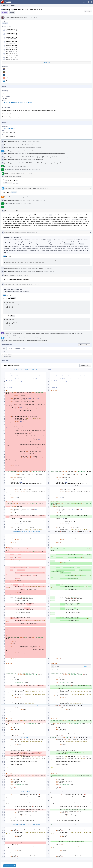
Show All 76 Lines (26, 705)
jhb (6, 75)
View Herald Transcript (28, 145)
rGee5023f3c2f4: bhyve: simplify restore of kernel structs (18, 102)
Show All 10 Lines (26, 737)
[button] (92, 2)
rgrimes (8, 78)
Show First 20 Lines (16, 369)
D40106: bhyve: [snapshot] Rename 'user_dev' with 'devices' (44, 157)
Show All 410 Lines (26, 369)
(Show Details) (40, 160)
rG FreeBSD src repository (9, 128)
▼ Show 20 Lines (36, 369)
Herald (6, 145)
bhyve (7, 81)
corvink (7, 92)
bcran (7, 69)
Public (13, 12)
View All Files (46, 63)
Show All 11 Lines (26, 485)
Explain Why (80, 332)
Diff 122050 (33, 188)
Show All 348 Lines (26, 530)
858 (5, 183)
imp (7, 72)
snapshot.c (8, 355)
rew (6, 94)
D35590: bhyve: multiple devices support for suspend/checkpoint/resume (45, 163)
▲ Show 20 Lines (16, 530)
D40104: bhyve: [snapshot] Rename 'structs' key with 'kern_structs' (47, 153)
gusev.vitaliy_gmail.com (17, 17)
